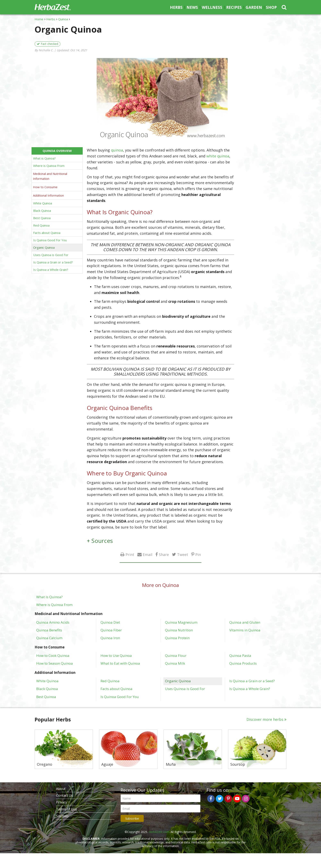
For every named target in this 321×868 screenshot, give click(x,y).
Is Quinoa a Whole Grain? (51, 270)
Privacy (62, 802)
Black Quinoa (42, 211)
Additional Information (48, 195)
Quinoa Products (243, 663)
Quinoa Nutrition (179, 630)
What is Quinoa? (44, 158)
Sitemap (62, 816)
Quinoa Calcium (49, 638)
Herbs (176, 7)
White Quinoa (43, 203)
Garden (254, 7)
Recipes (234, 7)
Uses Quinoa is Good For (51, 255)
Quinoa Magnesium (181, 622)
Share (164, 554)
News (192, 7)
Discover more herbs (265, 719)
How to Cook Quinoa (53, 655)
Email (148, 554)
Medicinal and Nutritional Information (50, 176)
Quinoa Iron (110, 638)
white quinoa (218, 156)
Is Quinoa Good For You (50, 240)
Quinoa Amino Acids (53, 622)
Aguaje (107, 764)
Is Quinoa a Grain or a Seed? (53, 262)
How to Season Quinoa (55, 663)
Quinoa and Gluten (245, 622)
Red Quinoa (41, 225)
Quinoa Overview (57, 151)
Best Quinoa (42, 218)
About (61, 789)
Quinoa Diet (110, 622)
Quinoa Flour (176, 655)
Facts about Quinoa (47, 233)
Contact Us (64, 795)
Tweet (183, 554)
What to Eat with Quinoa (120, 663)
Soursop (238, 764)
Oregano (45, 764)
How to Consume (45, 187)
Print (130, 554)
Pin (198, 554)
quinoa (117, 150)
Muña (171, 764)
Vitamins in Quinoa (245, 630)
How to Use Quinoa (116, 655)
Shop (271, 7)
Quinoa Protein (177, 638)
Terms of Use (67, 809)
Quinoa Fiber (111, 630)
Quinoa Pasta (240, 655)
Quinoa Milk (175, 663)
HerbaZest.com (159, 832)
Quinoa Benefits (49, 630)
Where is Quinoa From (49, 166)
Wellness (212, 7)
